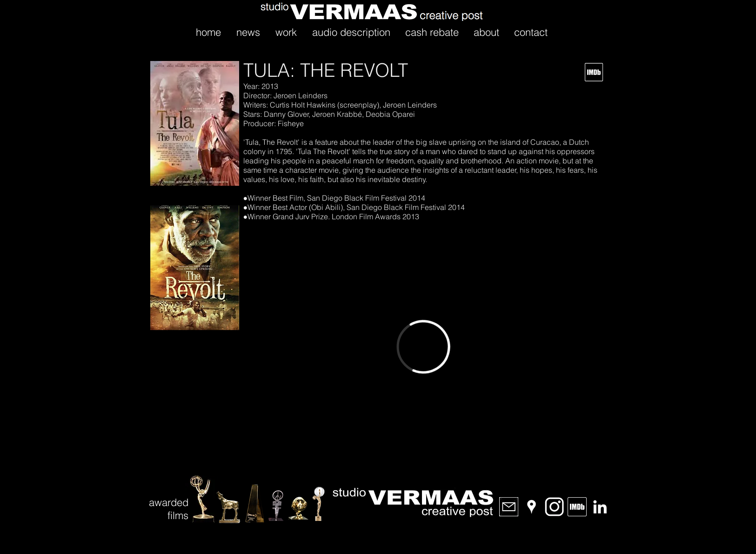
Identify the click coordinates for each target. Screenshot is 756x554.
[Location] (532, 507)
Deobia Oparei (390, 114)
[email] (509, 507)
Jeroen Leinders (300, 95)
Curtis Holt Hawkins (302, 105)
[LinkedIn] (600, 507)
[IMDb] (577, 507)
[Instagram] (554, 507)
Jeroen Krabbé (337, 114)
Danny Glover (285, 114)
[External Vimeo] (423, 347)
